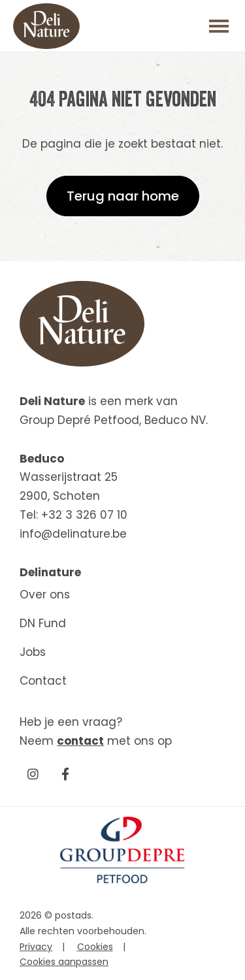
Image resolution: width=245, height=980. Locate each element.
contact (80, 741)
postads (73, 915)
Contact (43, 681)
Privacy (36, 947)
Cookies (95, 947)
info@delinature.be (73, 534)
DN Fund (43, 623)
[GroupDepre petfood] (122, 880)
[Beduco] (46, 26)
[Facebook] (65, 774)
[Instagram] (33, 774)
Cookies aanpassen (64, 962)
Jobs (33, 652)
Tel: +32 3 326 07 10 (73, 515)
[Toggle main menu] (219, 26)
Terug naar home (123, 196)
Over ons (45, 595)
